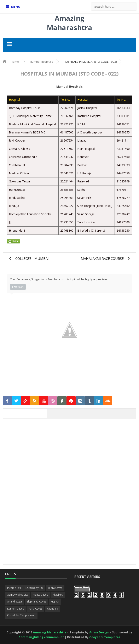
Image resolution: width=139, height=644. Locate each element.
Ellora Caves (55, 588)
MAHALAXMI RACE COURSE (102, 258)
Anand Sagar (15, 602)
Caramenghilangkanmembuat (41, 637)
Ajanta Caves (40, 595)
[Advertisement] (72, 450)
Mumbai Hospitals (69, 87)
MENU (16, 6)
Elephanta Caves (37, 602)
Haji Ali (55, 602)
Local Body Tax (34, 588)
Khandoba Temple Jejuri (21, 615)
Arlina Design (99, 632)
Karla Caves (35, 609)
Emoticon (18, 287)
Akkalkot (58, 595)
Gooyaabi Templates (105, 637)
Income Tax (14, 588)
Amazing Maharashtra (69, 23)
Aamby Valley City (18, 595)
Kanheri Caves (16, 609)
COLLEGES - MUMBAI (32, 258)
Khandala (53, 609)
